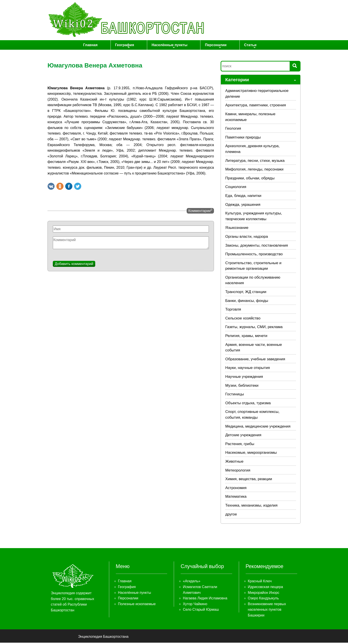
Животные (234, 463)
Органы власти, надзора (247, 238)
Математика (236, 498)
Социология (236, 188)
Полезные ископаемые (137, 605)
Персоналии (213, 47)
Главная (108, 46)
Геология (233, 130)
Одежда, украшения (243, 206)
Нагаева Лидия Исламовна (205, 599)
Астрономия (236, 489)
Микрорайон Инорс (264, 594)
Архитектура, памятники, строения (256, 106)
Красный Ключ (260, 582)
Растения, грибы (240, 445)
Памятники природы (243, 139)
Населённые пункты (174, 47)
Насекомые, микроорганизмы (251, 454)
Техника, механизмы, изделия (251, 507)
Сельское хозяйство (243, 320)
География (135, 47)
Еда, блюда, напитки (243, 197)
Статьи (241, 47)
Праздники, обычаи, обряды (250, 179)
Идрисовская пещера (266, 588)
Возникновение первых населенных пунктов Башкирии (267, 611)
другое (231, 516)
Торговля (233, 311)
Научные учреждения (244, 378)
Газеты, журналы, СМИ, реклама (254, 328)
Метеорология (238, 472)
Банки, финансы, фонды (247, 302)
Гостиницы (235, 395)
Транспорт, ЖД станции (246, 293)
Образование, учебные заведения (255, 360)
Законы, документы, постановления (257, 247)
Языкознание (237, 229)
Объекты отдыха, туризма (248, 404)
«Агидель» (192, 582)
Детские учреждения (243, 436)
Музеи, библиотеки (242, 387)
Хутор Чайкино (195, 605)
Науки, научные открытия (248, 369)
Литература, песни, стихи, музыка (255, 162)
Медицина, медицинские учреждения (258, 428)
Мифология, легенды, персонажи (254, 171)
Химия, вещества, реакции (249, 480)
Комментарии (200, 212)
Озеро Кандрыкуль (263, 599)
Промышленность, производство (254, 255)
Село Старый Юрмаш (201, 611)
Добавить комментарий (74, 265)
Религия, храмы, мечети (246, 337)
